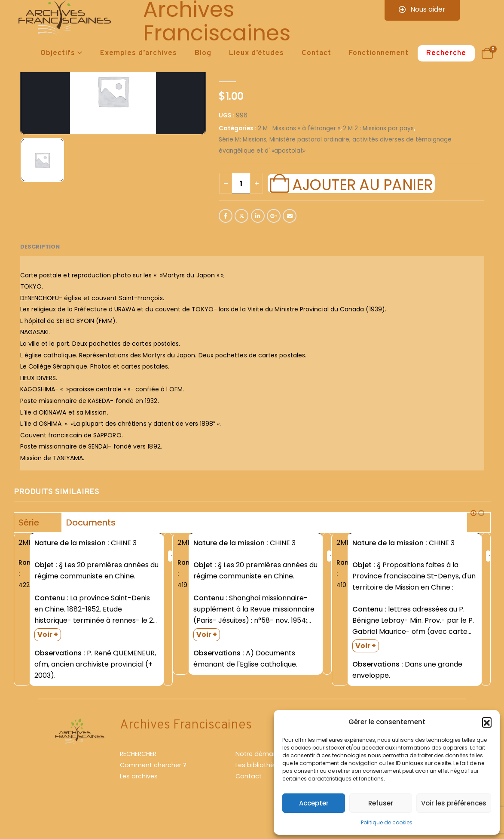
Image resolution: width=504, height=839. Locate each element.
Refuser (381, 803)
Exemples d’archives (139, 53)
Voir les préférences (454, 803)
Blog (203, 53)
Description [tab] (40, 247)
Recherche (446, 53)
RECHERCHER (138, 769)
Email (290, 216)
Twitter (241, 216)
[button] (487, 722)
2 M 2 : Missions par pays (378, 128)
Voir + (48, 635)
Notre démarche (261, 769)
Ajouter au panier (362, 184)
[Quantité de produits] (241, 183)
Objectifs (58, 53)
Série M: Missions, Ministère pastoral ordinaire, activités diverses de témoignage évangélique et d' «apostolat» (335, 145)
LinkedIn (258, 216)
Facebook (226, 216)
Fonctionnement (379, 53)
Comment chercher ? (153, 780)
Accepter (314, 803)
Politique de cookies (387, 822)
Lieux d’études (257, 53)
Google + (274, 216)
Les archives (139, 791)
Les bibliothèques (263, 780)
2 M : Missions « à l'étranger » (299, 128)
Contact (316, 53)
